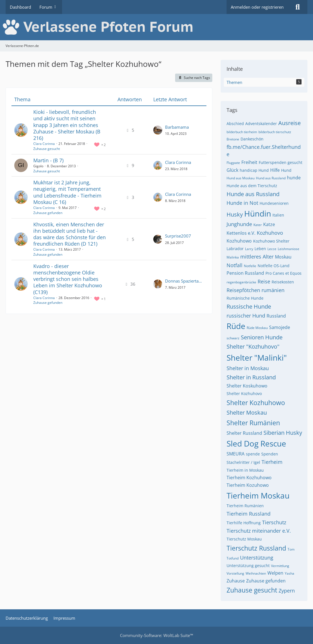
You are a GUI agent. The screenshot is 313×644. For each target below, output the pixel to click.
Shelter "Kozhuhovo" (253, 346)
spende (253, 454)
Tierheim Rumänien (245, 506)
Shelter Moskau (247, 413)
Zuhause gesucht (47, 149)
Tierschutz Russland (256, 548)
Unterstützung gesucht (248, 566)
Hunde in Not (242, 203)
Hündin (258, 213)
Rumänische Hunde (245, 298)
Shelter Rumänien (253, 423)
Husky (235, 214)
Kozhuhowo (239, 241)
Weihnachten (256, 573)
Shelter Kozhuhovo (244, 393)
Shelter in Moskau (248, 368)
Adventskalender (261, 124)
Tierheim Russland (249, 514)
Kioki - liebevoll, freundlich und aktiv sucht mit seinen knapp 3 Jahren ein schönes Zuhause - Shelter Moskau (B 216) (67, 125)
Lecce (272, 249)
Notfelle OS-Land (274, 266)
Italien (278, 215)
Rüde (236, 326)
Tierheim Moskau (258, 495)
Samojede (280, 327)
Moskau (283, 257)
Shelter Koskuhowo (247, 386)
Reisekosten (283, 282)
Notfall (235, 265)
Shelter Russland (244, 433)
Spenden (270, 454)
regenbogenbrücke (241, 282)
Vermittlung (280, 566)
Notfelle (250, 266)
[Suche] (298, 7)
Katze (269, 224)
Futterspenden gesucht (281, 162)
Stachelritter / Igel (243, 462)
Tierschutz (274, 522)
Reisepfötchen (243, 290)
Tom (291, 549)
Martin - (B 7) (48, 160)
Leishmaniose (289, 249)
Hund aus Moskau (241, 178)
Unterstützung (257, 558)
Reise (264, 281)
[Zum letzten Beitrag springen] (158, 130)
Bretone (233, 139)
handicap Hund (254, 170)
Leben (260, 249)
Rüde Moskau (257, 328)
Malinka (233, 257)
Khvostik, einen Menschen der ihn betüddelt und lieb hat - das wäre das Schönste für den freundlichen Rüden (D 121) (70, 234)
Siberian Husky (283, 433)
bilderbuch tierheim (242, 132)
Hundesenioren (274, 203)
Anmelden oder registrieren (257, 7)
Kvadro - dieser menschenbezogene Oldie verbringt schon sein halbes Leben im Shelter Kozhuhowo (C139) (68, 279)
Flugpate (233, 163)
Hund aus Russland (271, 178)
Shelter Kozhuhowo (256, 403)
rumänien (273, 290)
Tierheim (272, 462)
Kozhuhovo (270, 233)
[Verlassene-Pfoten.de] (156, 27)
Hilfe (275, 170)
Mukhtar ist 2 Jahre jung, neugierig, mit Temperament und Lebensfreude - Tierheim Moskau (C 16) (67, 192)
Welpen (275, 573)
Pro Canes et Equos (283, 273)
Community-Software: (156, 635)
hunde (294, 178)
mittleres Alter (257, 257)
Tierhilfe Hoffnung (244, 523)
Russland (276, 316)
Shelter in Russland (251, 377)
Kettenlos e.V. (241, 233)
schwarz (233, 338)
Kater (258, 225)
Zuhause (236, 581)
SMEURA (236, 454)
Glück (232, 170)
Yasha (290, 573)
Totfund (233, 558)
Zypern (287, 591)
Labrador (235, 249)
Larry (249, 249)
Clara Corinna (44, 144)
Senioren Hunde (262, 337)
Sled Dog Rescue (256, 443)
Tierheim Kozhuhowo (249, 478)
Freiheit (249, 162)
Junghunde (239, 224)
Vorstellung (235, 573)
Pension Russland (245, 273)
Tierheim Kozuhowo (248, 485)
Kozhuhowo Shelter (271, 241)
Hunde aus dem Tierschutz (252, 186)
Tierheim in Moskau (245, 470)
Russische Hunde (249, 306)
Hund (286, 170)
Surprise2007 (178, 236)
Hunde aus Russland (253, 194)
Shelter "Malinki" (257, 358)
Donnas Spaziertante (184, 281)
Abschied (235, 124)
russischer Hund (246, 316)
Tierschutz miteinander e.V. (259, 531)
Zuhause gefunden (48, 213)
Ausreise (290, 123)
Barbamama (177, 127)
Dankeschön (252, 139)
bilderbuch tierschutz (275, 132)
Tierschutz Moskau (244, 539)
